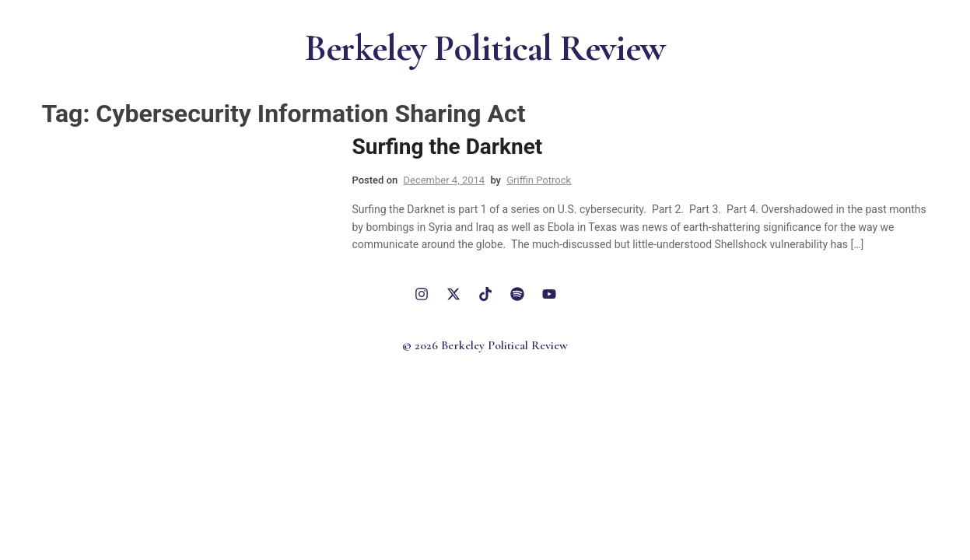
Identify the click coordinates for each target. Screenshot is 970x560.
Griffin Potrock (539, 180)
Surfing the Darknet (448, 147)
